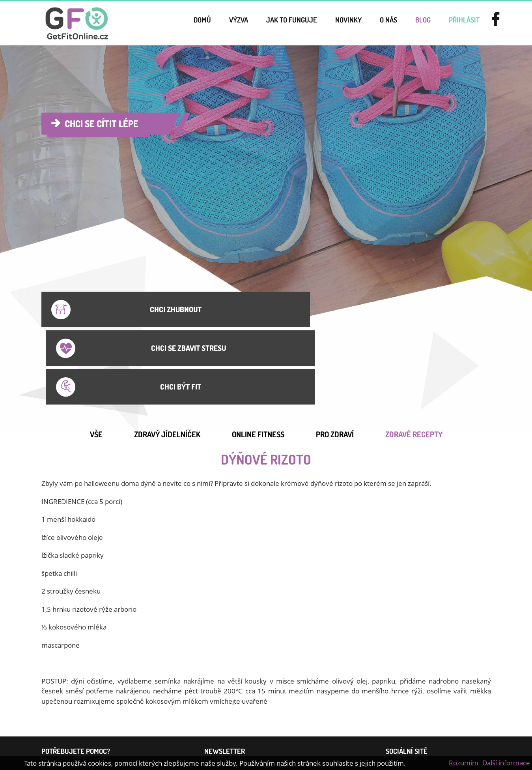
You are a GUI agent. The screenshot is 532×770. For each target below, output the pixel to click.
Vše (96, 354)
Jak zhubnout (65, 725)
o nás (378, 23)
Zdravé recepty (414, 354)
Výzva (214, 23)
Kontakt (139, 698)
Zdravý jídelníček (167, 354)
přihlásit (460, 23)
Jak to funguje (272, 23)
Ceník (136, 684)
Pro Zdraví (335, 354)
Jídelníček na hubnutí (75, 711)
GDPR (136, 725)
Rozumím (464, 763)
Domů (175, 23)
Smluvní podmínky (73, 698)
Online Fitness (258, 354)
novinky (334, 23)
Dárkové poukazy (71, 684)
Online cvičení (147, 711)
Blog (415, 23)
